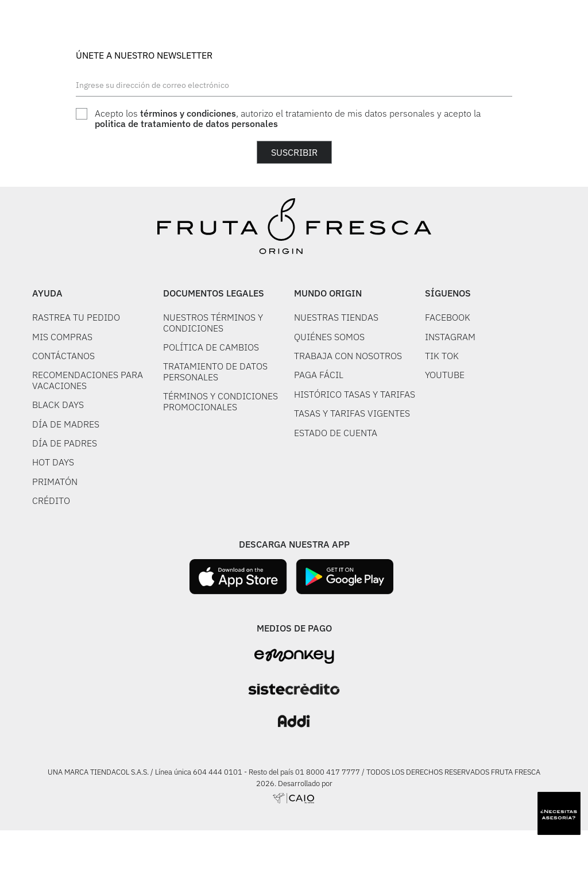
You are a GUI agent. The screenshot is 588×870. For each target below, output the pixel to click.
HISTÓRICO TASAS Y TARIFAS (355, 394)
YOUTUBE (445, 375)
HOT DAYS (53, 462)
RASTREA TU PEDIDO (76, 317)
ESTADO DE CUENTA (336, 433)
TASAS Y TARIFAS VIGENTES (352, 413)
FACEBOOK (448, 317)
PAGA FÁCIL (319, 375)
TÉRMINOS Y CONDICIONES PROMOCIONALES (220, 401)
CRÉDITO (51, 501)
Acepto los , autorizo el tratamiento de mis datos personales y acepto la (288, 119)
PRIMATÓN (55, 482)
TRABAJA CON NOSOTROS (348, 356)
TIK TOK (442, 356)
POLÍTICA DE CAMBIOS (211, 347)
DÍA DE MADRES (66, 424)
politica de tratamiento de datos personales (186, 124)
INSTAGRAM (450, 337)
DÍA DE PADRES (65, 443)
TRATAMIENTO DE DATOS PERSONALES (215, 371)
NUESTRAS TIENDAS (336, 317)
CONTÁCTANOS (63, 356)
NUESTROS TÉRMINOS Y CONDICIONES (213, 322)
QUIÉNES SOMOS (329, 337)
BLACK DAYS (58, 405)
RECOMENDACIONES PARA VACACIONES (88, 380)
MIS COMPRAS (62, 337)
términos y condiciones (188, 113)
